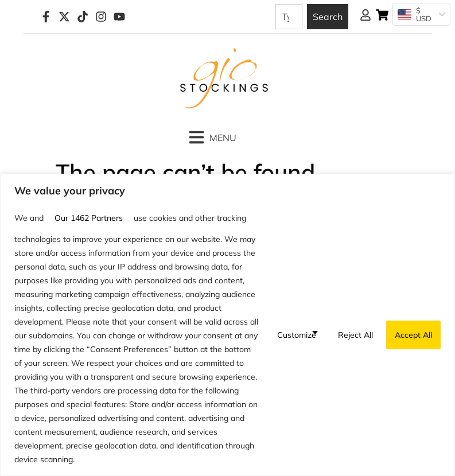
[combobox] (289, 17)
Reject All (355, 335)
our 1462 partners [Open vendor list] (89, 218)
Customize (297, 335)
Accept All (413, 335)
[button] (213, 137)
